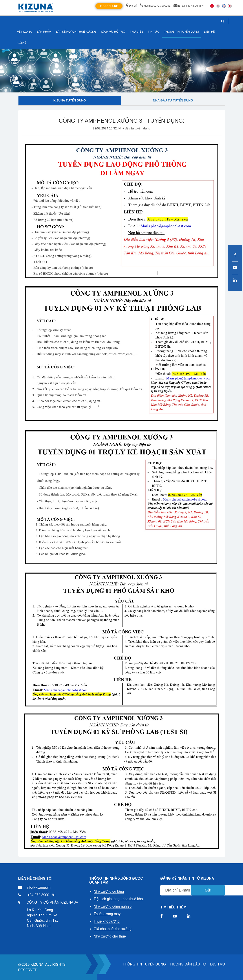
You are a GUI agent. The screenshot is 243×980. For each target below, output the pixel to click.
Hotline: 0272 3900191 (155, 6)
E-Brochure (109, 6)
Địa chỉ (132, 6)
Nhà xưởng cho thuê (110, 936)
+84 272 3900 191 (42, 895)
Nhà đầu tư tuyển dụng (173, 100)
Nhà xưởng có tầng (109, 891)
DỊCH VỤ (218, 964)
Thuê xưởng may (107, 914)
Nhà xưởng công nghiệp (113, 906)
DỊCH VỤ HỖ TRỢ (113, 32)
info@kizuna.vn (39, 887)
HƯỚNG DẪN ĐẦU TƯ (188, 964)
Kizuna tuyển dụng (70, 100)
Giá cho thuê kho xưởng (113, 929)
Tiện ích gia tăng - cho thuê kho (118, 899)
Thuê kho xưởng (107, 921)
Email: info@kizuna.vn (189, 6)
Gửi (208, 890)
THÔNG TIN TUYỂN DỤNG (144, 964)
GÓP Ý (22, 43)
